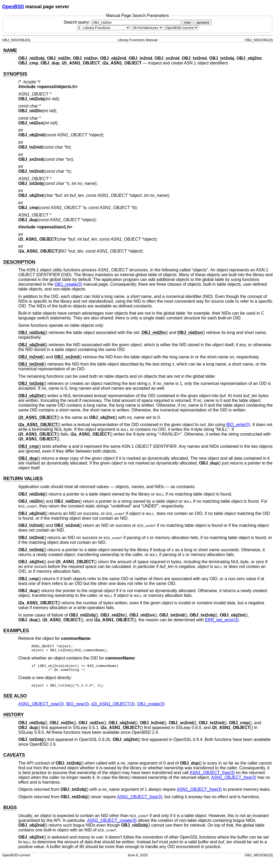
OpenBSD (13, 7)
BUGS (10, 811)
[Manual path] (181, 28)
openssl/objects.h (57, 87)
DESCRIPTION (19, 262)
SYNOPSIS (15, 74)
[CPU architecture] (147, 28)
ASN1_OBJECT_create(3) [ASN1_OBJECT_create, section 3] (112, 824)
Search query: (123, 22)
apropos (203, 22)
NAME (10, 50)
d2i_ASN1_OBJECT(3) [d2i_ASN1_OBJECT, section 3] (113, 708)
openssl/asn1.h (55, 227)
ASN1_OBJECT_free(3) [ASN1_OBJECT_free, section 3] (212, 777)
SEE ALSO (15, 700)
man (188, 22)
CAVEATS (14, 759)
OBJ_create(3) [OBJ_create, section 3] (68, 284)
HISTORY (13, 719)
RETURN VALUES (23, 479)
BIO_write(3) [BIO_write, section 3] (238, 425)
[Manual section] (103, 28)
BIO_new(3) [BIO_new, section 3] (77, 708)
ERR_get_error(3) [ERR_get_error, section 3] (222, 620)
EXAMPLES (16, 631)
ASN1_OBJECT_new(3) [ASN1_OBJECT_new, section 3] (41, 708)
